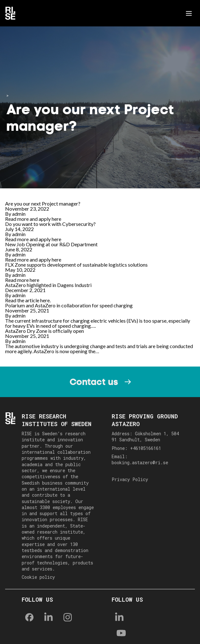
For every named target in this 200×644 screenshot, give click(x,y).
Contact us (94, 382)
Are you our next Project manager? (43, 203)
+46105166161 (146, 448)
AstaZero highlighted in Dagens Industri (48, 285)
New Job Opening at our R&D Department (51, 244)
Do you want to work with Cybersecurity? (50, 224)
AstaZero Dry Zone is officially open (44, 331)
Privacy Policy (130, 479)
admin (19, 214)
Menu (190, 13)
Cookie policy (38, 577)
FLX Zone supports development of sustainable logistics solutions (76, 265)
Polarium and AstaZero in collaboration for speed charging (69, 305)
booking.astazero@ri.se (140, 462)
